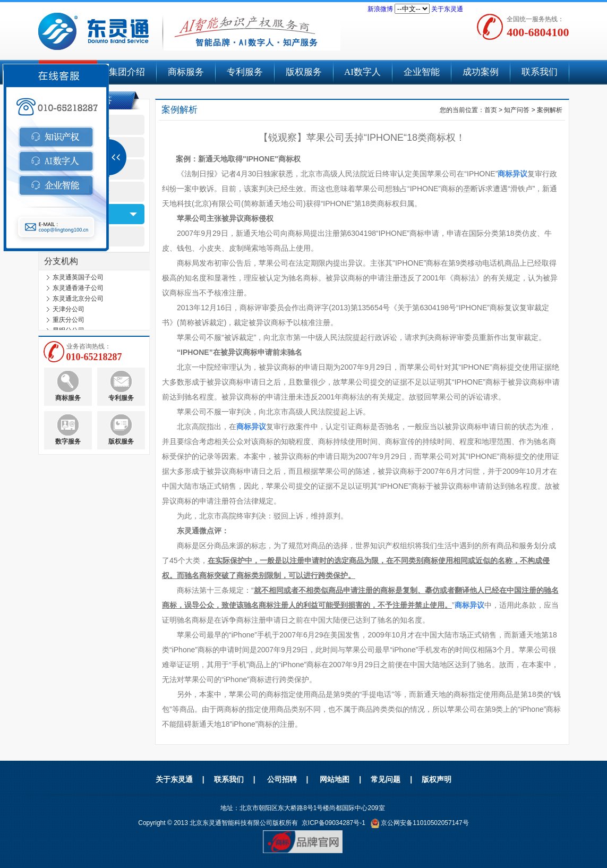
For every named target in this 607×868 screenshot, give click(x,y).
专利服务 (245, 72)
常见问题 (386, 779)
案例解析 (550, 110)
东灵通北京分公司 (78, 301)
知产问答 (517, 110)
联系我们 (540, 72)
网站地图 (335, 779)
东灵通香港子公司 (78, 290)
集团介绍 (127, 72)
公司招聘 (282, 779)
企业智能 (422, 72)
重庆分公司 (69, 322)
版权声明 (437, 779)
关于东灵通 (447, 9)
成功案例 (481, 72)
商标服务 (186, 72)
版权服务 (304, 72)
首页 (491, 110)
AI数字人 (362, 72)
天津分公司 (69, 311)
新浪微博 (380, 9)
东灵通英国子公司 (78, 279)
